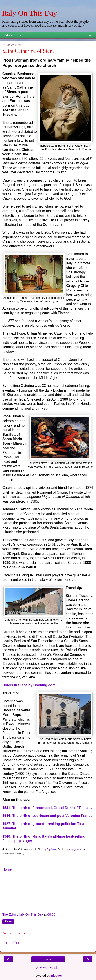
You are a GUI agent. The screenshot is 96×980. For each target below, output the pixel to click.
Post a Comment (16, 943)
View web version (48, 968)
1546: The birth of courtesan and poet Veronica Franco (47, 816)
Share (8, 922)
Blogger (56, 976)
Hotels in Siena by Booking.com (29, 685)
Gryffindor (52, 849)
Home (7, 869)
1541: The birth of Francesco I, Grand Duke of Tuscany (47, 808)
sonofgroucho (75, 849)
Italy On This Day (30, 13)
